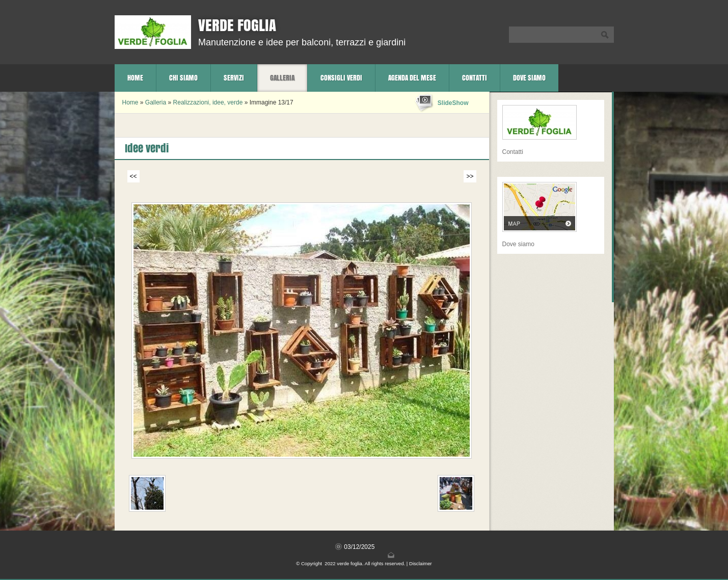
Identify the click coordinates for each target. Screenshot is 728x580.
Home (135, 78)
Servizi (234, 78)
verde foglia (237, 25)
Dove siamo (529, 78)
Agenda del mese (412, 78)
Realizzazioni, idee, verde (208, 102)
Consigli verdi (341, 78)
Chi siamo (183, 78)
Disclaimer (421, 563)
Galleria (282, 78)
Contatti (475, 78)
